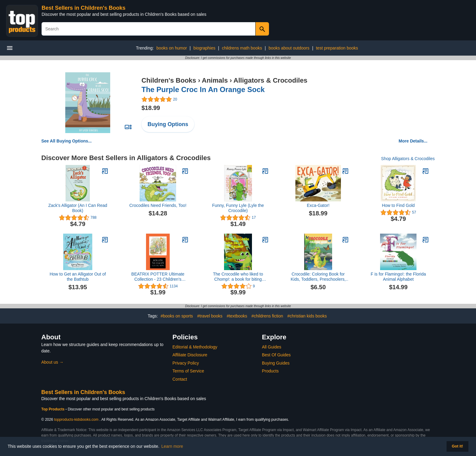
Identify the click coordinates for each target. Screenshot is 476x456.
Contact (180, 379)
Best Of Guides (276, 355)
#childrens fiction (267, 316)
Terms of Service (188, 371)
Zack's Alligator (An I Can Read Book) (78, 208)
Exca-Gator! (318, 205)
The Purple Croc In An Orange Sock (203, 89)
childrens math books (242, 48)
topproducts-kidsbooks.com (76, 420)
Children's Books (169, 80)
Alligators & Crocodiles (270, 80)
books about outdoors (289, 48)
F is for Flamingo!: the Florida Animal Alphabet (398, 277)
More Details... (413, 141)
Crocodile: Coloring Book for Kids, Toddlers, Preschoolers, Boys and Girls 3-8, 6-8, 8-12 (318, 277)
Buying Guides (276, 363)
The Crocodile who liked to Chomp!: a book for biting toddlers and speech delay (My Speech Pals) (238, 277)
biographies (204, 48)
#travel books (210, 316)
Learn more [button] (172, 446)
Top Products (53, 409)
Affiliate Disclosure (190, 355)
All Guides (272, 347)
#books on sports (177, 316)
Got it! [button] (457, 446)
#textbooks (237, 316)
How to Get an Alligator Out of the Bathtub (78, 277)
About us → (52, 362)
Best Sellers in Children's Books (83, 8)
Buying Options (168, 124)
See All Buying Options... (66, 141)
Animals (215, 80)
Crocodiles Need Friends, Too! (158, 205)
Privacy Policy (186, 363)
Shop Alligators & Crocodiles (408, 159)
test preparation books (337, 48)
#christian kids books (307, 316)
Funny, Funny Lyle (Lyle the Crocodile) (238, 208)
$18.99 (151, 108)
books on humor (172, 48)
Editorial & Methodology (195, 347)
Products (270, 371)
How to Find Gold (398, 205)
